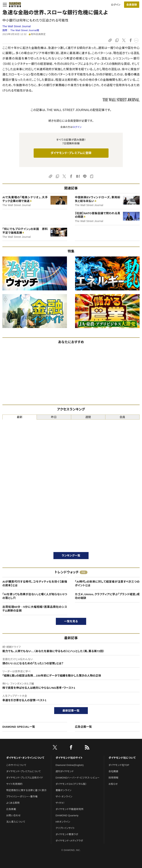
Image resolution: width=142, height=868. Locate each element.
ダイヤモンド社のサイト (69, 758)
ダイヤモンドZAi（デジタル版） (71, 784)
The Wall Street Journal (17, 26)
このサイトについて (16, 765)
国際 (5, 30)
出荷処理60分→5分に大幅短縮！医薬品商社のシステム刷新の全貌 (35, 609)
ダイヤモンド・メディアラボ (69, 841)
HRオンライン (63, 822)
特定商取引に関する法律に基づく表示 (26, 790)
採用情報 (113, 778)
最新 (20, 417)
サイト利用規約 (14, 784)
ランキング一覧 (71, 555)
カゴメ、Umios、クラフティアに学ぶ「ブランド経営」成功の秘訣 (107, 596)
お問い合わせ (13, 815)
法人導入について (16, 822)
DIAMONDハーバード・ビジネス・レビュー (78, 778)
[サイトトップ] (15, 5)
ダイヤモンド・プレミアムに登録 (71, 153)
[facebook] (71, 748)
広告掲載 (11, 809)
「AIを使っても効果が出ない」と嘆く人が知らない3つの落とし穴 (35, 596)
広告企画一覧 (83, 727)
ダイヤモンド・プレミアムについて (24, 771)
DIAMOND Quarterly (67, 815)
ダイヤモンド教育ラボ (67, 834)
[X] (55, 748)
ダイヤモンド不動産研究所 (70, 809)
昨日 (54, 417)
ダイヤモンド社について (122, 758)
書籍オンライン (64, 790)
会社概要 (113, 771)
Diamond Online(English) (70, 765)
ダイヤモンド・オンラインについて (25, 758)
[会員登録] (132, 5)
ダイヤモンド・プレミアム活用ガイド (25, 778)
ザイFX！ (60, 803)
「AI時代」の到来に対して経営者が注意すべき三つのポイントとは (107, 583)
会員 (122, 417)
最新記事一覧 (71, 711)
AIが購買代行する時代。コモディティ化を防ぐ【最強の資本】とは (35, 583)
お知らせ (113, 784)
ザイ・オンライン (64, 797)
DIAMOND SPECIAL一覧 (19, 727)
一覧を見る (71, 621)
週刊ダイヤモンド (65, 771)
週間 (88, 417)
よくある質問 (13, 803)
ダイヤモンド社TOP (119, 765)
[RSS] (87, 748)
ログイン (116, 5)
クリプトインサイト (65, 828)
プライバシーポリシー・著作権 (22, 797)
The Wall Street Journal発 (25, 30)
